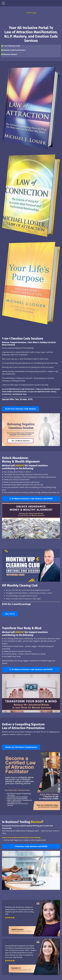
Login (34, 13)
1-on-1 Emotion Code (12, 46)
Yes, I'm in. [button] (10, 614)
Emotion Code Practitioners (14, 50)
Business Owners (10, 54)
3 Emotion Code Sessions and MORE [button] (31, 846)
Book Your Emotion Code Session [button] (21, 409)
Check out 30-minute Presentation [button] (21, 747)
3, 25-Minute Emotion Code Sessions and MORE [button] (31, 499)
